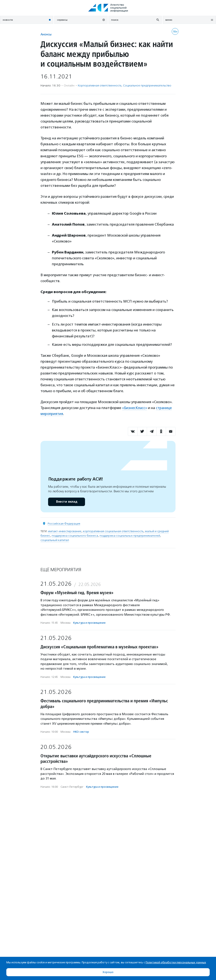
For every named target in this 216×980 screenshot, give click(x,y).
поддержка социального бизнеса (75, 535)
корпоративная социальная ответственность (113, 531)
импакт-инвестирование (65, 531)
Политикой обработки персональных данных (176, 962)
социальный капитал (55, 540)
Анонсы (46, 34)
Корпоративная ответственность (100, 85)
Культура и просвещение (89, 623)
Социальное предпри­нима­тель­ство (147, 85)
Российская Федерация (64, 523)
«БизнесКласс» (135, 408)
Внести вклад (66, 501)
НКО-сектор (81, 732)
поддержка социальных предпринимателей (130, 535)
